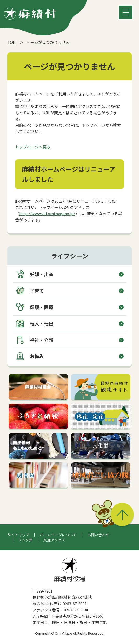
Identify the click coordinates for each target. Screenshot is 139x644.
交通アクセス (54, 540)
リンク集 (25, 540)
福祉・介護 (34, 340)
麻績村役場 (70, 570)
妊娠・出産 (34, 274)
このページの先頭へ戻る (122, 514)
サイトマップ (18, 535)
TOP (11, 42)
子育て (30, 291)
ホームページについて (58, 535)
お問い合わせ (98, 535)
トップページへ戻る (33, 147)
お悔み (30, 356)
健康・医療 (34, 307)
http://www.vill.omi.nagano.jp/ (47, 213)
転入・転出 (34, 323)
